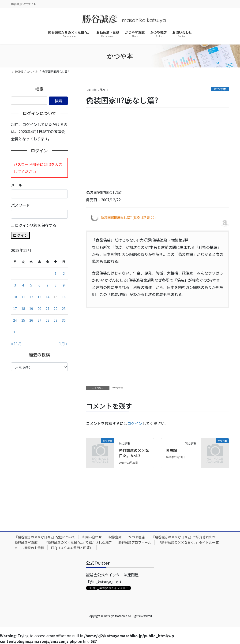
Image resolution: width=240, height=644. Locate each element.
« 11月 (16, 343)
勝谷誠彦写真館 (26, 542)
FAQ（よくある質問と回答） (72, 548)
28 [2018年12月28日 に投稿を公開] (48, 320)
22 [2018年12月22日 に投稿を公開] (56, 309)
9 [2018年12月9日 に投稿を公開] (64, 285)
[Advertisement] (157, 149)
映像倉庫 (115, 537)
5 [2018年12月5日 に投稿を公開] (31, 285)
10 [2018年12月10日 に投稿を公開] (15, 297)
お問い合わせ (92, 537)
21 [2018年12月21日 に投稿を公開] (48, 309)
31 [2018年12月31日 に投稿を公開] (15, 332)
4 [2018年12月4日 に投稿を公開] (23, 285)
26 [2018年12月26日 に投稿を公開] (31, 320)
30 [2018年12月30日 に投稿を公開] (64, 320)
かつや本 (220, 89)
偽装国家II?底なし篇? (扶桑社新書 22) (128, 217)
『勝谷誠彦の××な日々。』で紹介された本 (184, 537)
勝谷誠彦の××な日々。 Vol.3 (134, 453)
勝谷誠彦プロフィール (135, 542)
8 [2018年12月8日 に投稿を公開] (56, 285)
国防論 (171, 450)
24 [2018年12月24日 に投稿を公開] (15, 320)
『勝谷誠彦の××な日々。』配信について (45, 537)
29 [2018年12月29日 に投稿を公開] (56, 320)
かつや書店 (137, 537)
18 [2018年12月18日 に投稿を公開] (23, 309)
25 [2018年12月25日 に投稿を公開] (23, 320)
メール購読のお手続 (29, 548)
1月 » (63, 343)
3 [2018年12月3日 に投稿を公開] (15, 285)
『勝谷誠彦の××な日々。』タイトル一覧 (188, 542)
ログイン (135, 423)
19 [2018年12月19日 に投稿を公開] (31, 309)
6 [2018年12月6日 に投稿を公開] (39, 285)
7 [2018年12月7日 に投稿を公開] (48, 285)
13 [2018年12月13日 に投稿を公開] (39, 297)
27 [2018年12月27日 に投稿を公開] (39, 320)
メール (17, 185)
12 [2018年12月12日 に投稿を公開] (31, 297)
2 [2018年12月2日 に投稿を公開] (64, 273)
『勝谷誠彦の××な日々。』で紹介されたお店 (78, 542)
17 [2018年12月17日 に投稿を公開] (15, 309)
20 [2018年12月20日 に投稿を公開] (39, 309)
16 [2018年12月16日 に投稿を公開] (64, 297)
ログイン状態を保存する (36, 225)
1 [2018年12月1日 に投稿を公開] (56, 273)
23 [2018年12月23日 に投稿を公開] (64, 309)
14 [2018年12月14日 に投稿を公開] (48, 297)
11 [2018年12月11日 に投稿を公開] (23, 297)
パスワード (20, 205)
